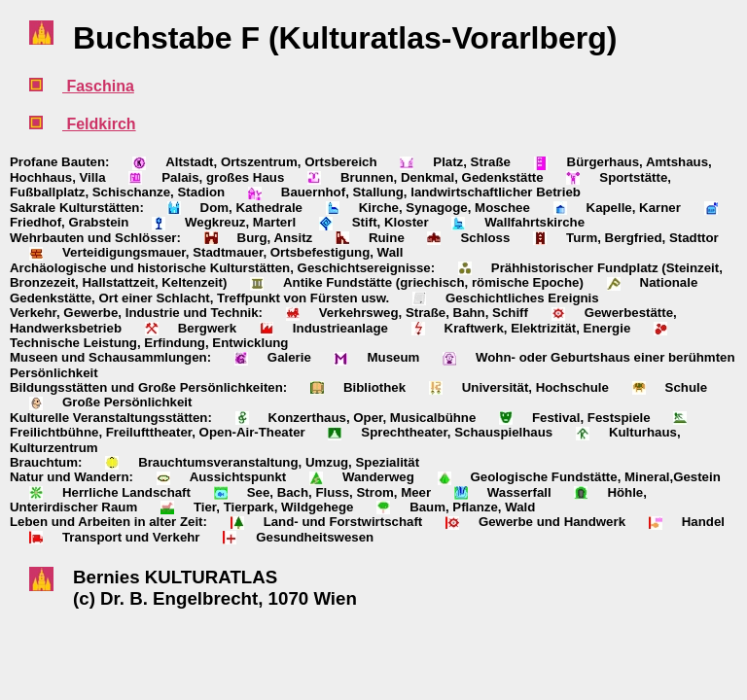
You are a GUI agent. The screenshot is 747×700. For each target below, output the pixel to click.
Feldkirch (99, 124)
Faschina (98, 86)
